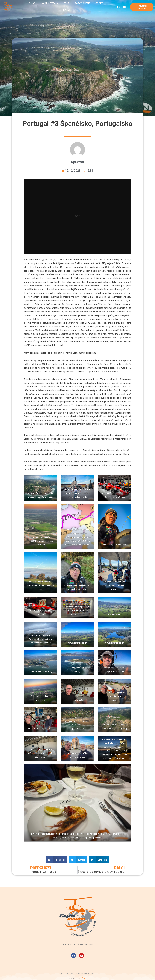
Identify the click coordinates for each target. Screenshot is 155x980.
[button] (57, 860)
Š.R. (84, 978)
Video (100, 3)
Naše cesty (50, 3)
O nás (32, 3)
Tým (67, 3)
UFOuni (66, 10)
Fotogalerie (83, 3)
